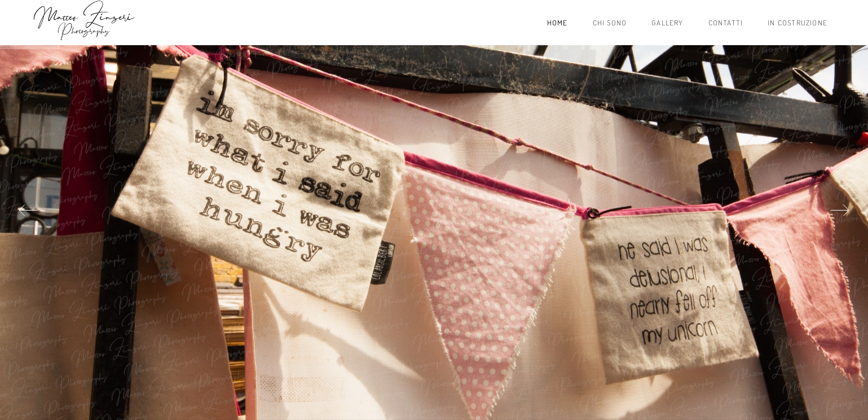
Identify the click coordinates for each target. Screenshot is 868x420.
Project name (83, 23)
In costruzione (797, 23)
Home (558, 23)
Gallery (667, 23)
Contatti (726, 23)
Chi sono (610, 23)
